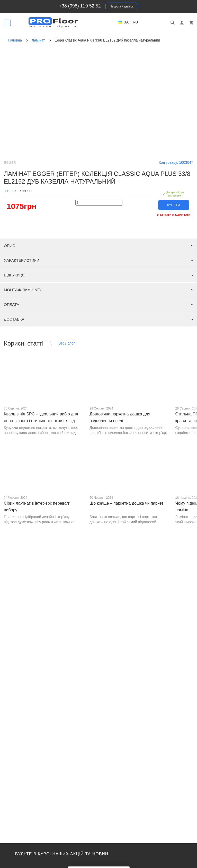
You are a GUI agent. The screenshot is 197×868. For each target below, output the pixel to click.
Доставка (99, 319)
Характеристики (99, 260)
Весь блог (67, 343)
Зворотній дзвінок (122, 6)
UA (126, 22)
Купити (174, 205)
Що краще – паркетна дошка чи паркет (126, 503)
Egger (10, 163)
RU (135, 22)
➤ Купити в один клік (174, 215)
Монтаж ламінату (99, 290)
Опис (99, 246)
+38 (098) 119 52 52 (80, 6)
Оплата (99, 304)
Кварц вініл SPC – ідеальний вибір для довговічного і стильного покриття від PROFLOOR (41, 421)
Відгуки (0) (99, 275)
